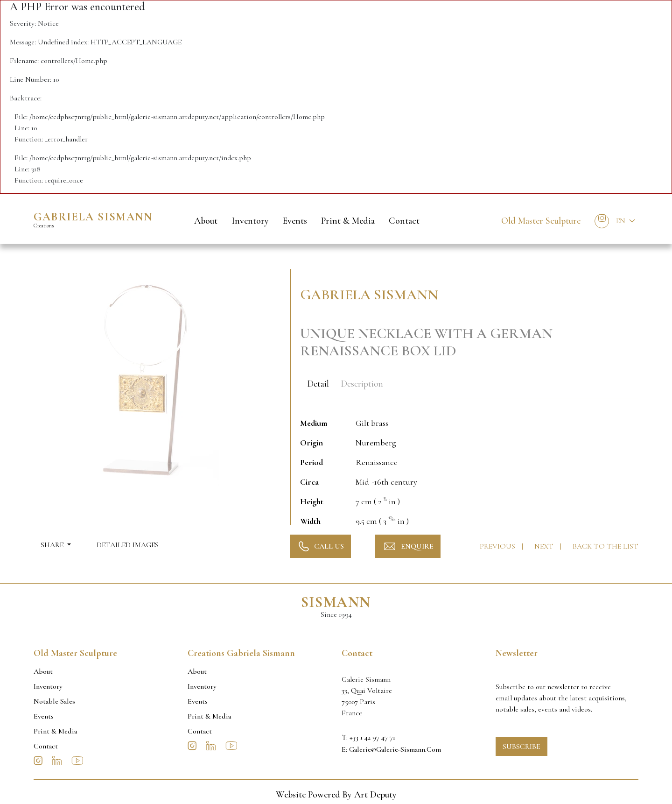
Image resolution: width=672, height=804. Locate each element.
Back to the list (605, 546)
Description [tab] (362, 384)
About (206, 221)
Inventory (250, 221)
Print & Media (348, 221)
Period (311, 462)
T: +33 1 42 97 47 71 (368, 737)
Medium (314, 423)
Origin (311, 443)
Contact (404, 221)
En (621, 221)
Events (295, 221)
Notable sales (54, 701)
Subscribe (521, 747)
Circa (309, 482)
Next (545, 546)
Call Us (321, 546)
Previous (498, 546)
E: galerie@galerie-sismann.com (391, 749)
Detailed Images (128, 545)
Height (312, 501)
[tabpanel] (469, 467)
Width (310, 521)
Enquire (408, 546)
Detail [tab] (318, 384)
